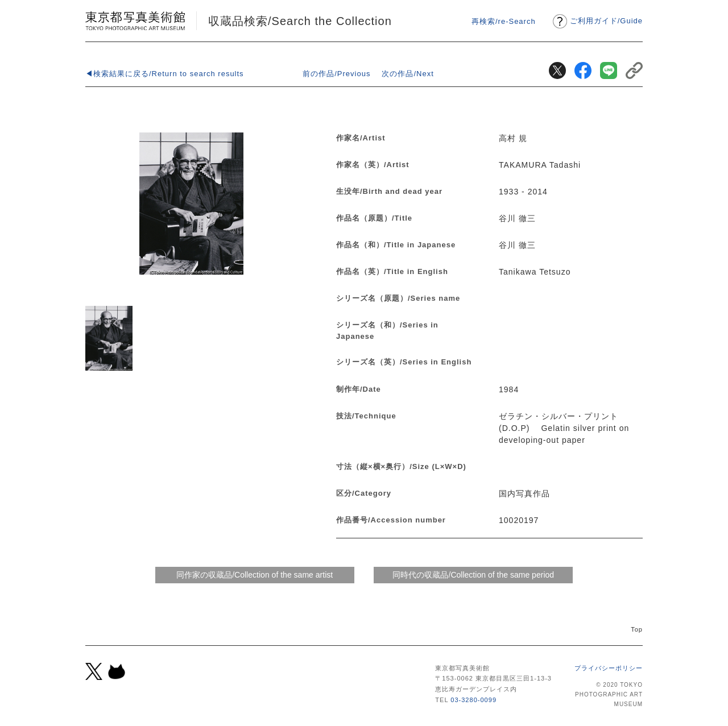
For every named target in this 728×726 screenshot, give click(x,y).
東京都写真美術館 (135, 21)
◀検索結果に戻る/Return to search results (165, 74)
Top (637, 629)
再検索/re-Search (504, 21)
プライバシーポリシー (609, 668)
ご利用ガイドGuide (606, 21)
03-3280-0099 (473, 700)
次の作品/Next (408, 74)
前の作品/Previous (336, 74)
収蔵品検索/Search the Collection (300, 21)
